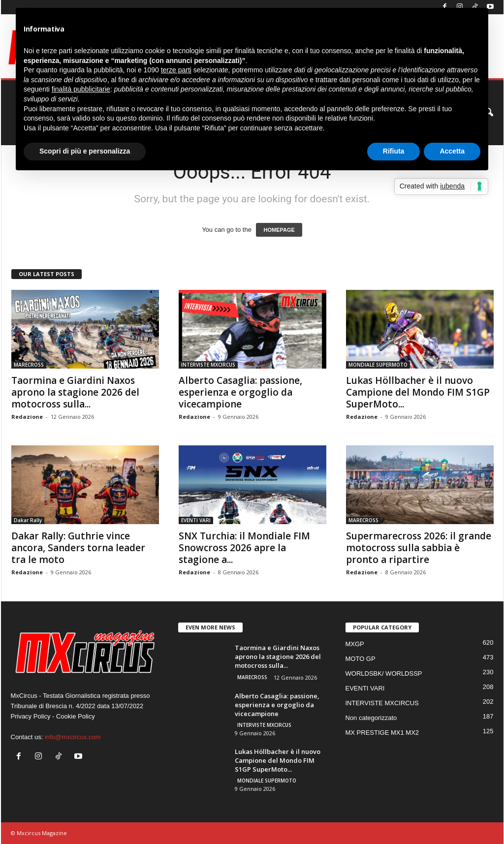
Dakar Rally (28, 520)
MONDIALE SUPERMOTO (378, 365)
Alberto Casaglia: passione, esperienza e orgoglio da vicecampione (240, 392)
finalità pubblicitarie (81, 89)
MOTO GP (361, 659)
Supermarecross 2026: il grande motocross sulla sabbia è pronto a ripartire (419, 548)
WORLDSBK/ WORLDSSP (384, 673)
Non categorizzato (371, 718)
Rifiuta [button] (394, 151)
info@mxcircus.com (73, 737)
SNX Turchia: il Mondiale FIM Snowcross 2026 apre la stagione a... (244, 548)
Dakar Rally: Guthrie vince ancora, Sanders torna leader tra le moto (78, 548)
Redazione (27, 417)
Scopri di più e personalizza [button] (85, 151)
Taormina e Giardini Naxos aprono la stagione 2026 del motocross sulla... (75, 392)
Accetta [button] (452, 151)
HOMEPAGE (279, 230)
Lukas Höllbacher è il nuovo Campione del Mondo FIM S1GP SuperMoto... (418, 392)
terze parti (176, 70)
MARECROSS (29, 365)
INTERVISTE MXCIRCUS (208, 365)
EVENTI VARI (196, 520)
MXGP (355, 644)
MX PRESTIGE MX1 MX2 (382, 733)
